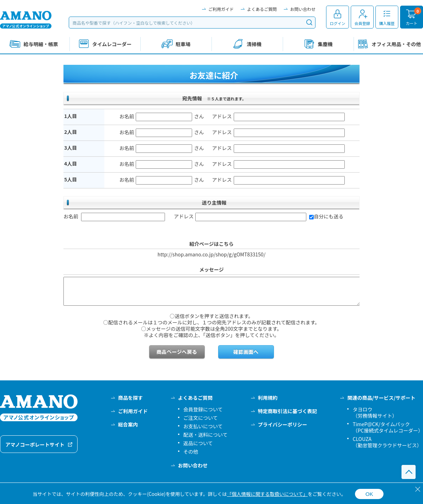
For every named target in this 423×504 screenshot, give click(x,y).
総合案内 (128, 424)
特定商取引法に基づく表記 (288, 411)
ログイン (338, 23)
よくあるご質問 (262, 9)
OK (369, 494)
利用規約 (268, 398)
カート (412, 23)
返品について (198, 443)
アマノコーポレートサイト (35, 444)
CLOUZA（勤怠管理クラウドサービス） (387, 442)
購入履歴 (387, 23)
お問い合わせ (303, 9)
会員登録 (362, 23)
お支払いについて (203, 426)
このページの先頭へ (409, 472)
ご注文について (201, 418)
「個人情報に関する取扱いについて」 (267, 494)
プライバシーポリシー (283, 424)
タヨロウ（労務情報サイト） (375, 412)
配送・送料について (206, 435)
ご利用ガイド (221, 9)
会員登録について (203, 409)
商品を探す (130, 398)
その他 (191, 452)
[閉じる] (418, 489)
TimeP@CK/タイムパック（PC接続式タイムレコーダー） (388, 427)
